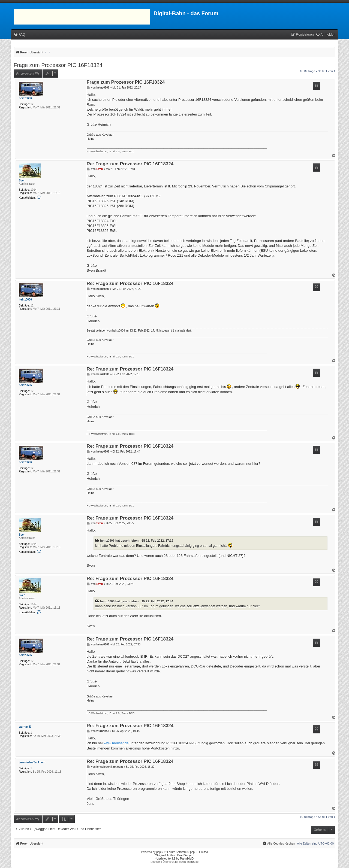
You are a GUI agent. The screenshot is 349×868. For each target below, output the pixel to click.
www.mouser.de (116, 743)
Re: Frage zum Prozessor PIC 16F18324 (130, 164)
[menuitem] (19, 35)
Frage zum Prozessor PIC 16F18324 (58, 65)
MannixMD (187, 859)
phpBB (160, 852)
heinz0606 (25, 98)
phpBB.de (192, 862)
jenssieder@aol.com (32, 762)
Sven (22, 180)
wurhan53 (25, 727)
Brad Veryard (186, 855)
